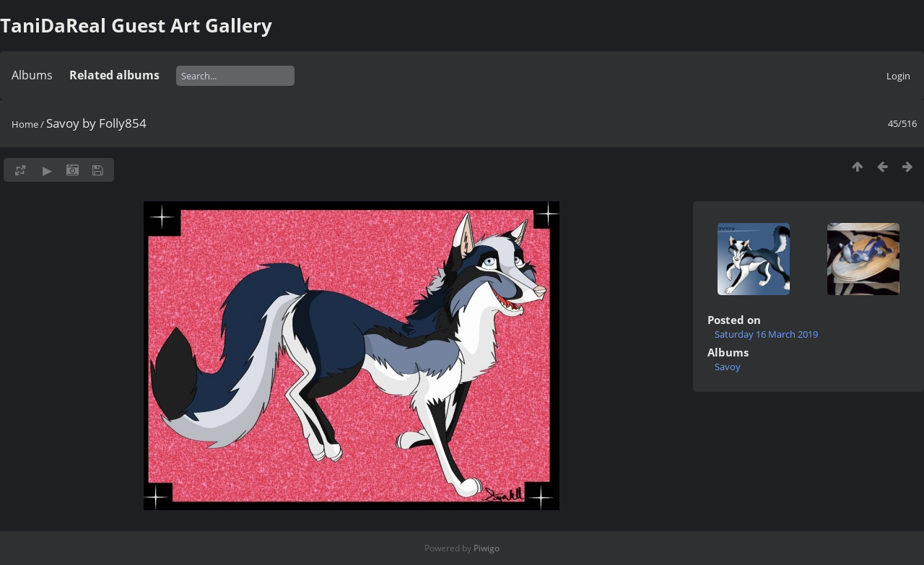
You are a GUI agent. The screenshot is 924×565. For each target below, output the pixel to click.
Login (898, 76)
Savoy (728, 367)
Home (25, 124)
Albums (32, 75)
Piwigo (487, 548)
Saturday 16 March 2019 (766, 334)
